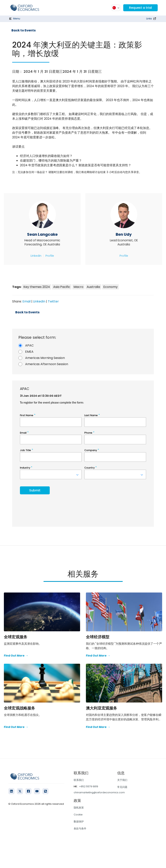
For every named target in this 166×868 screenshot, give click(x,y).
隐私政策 (79, 808)
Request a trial (140, 8)
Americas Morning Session (45, 358)
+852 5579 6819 (89, 786)
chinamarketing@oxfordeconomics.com (99, 792)
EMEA (29, 352)
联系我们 (79, 780)
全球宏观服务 (16, 637)
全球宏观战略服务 (20, 708)
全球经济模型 (98, 637)
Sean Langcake (42, 234)
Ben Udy (124, 234)
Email (27, 301)
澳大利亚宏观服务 (102, 708)
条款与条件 (80, 829)
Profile (50, 256)
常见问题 (122, 787)
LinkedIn (39, 301)
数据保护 (79, 822)
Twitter (53, 301)
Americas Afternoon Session (47, 364)
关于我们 (122, 780)
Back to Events (24, 30)
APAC (29, 345)
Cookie (78, 815)
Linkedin (36, 256)
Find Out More (16, 656)
